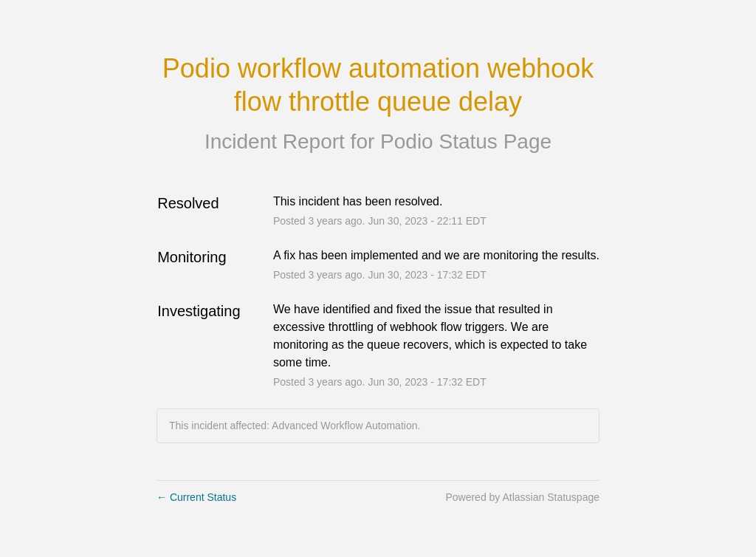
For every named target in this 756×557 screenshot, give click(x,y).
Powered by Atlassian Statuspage (522, 497)
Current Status (196, 497)
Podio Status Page (466, 141)
